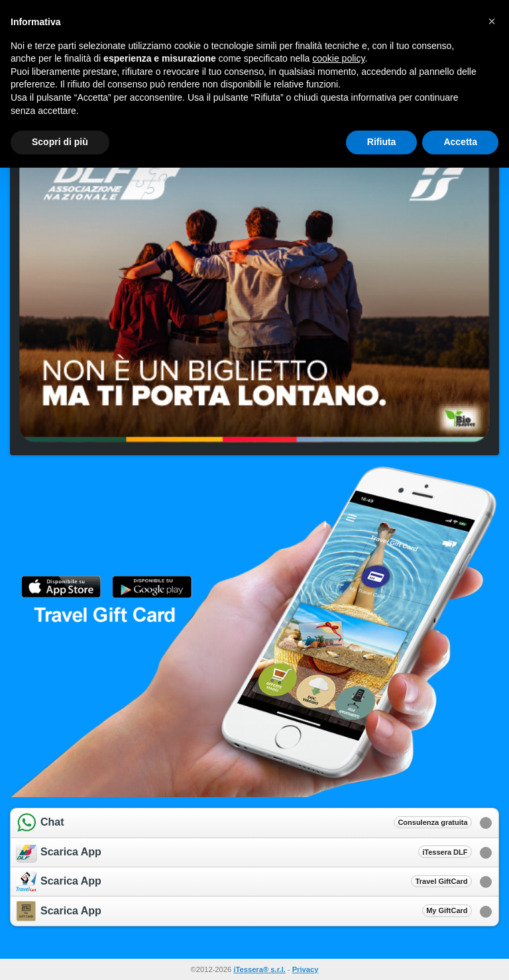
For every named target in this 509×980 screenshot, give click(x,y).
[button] (492, 21)
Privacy (306, 969)
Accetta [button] (460, 142)
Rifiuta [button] (382, 142)
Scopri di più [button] (60, 142)
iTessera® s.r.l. (259, 969)
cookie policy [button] (338, 58)
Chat (244, 823)
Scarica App (244, 852)
